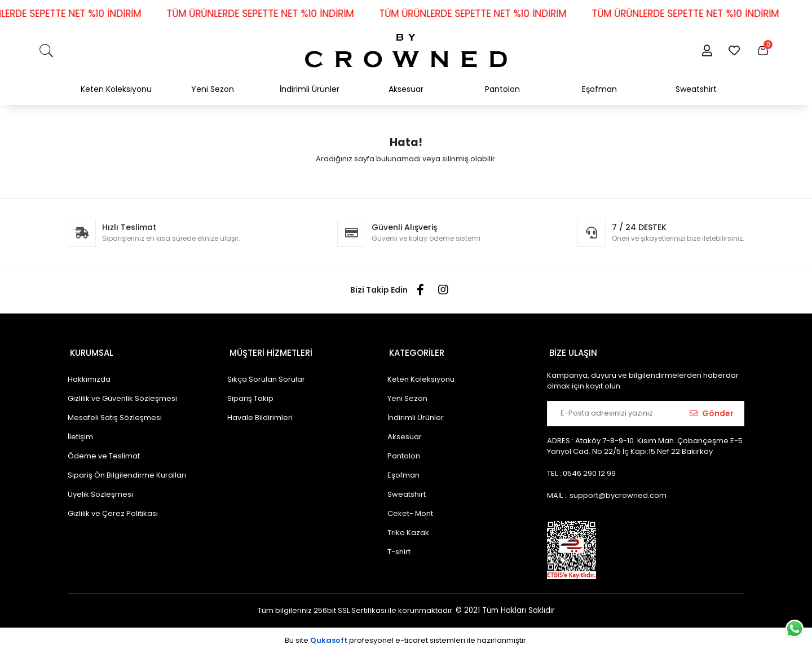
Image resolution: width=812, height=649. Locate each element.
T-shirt (399, 548)
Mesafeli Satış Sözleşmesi (115, 414)
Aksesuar (405, 433)
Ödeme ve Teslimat (104, 452)
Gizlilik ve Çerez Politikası (113, 509)
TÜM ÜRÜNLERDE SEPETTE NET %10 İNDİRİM (272, 14)
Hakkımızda (89, 375)
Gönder (712, 409)
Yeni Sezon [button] (213, 89)
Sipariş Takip (250, 394)
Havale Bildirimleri (260, 414)
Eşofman (403, 471)
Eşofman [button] (599, 89)
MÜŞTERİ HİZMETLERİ (269, 350)
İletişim (80, 433)
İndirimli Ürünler (416, 414)
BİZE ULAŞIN (571, 350)
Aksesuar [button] (406, 89)
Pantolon (404, 452)
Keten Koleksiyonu (421, 375)
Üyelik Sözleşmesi (100, 490)
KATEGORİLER (415, 350)
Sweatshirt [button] (696, 89)
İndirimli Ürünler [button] (310, 89)
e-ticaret (412, 636)
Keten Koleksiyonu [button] (116, 89)
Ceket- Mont (410, 509)
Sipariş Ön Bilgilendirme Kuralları (127, 471)
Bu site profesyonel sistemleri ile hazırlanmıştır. (406, 636)
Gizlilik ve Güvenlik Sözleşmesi (122, 394)
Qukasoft (329, 636)
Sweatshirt (407, 490)
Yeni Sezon (407, 394)
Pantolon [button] (502, 89)
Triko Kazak (408, 529)
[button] (707, 51)
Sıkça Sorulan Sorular (266, 375)
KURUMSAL (89, 350)
